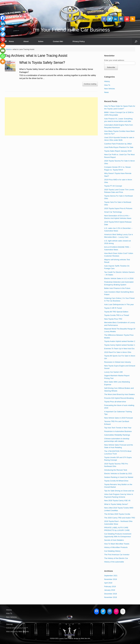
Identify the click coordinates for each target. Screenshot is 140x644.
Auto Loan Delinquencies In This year (119, 304)
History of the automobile (114, 562)
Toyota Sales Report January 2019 (118, 151)
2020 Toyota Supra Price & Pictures (118, 208)
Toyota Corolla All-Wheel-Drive (116, 481)
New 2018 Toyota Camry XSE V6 (117, 501)
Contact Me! (58, 41)
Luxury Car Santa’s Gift (113, 372)
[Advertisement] (51, 116)
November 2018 (111, 597)
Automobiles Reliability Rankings (117, 435)
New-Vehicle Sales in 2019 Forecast (118, 418)
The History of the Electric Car (116, 558)
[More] (3, 62)
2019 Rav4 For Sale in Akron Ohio (118, 352)
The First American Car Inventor (117, 555)
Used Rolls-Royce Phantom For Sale (119, 147)
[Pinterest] (3, 40)
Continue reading (90, 84)
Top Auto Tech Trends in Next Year (118, 428)
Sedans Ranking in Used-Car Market (119, 477)
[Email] (3, 51)
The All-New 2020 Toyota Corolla (117, 514)
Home (9, 41)
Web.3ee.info (24, 632)
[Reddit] (3, 45)
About (26, 41)
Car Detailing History (112, 551)
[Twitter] (3, 34)
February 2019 (110, 586)
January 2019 (110, 590)
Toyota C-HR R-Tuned (113, 308)
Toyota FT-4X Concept (113, 186)
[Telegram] (3, 29)
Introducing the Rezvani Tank (116, 470)
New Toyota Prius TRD (113, 319)
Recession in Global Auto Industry (118, 362)
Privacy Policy (79, 41)
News (106, 92)
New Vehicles (110, 89)
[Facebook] (3, 18)
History (107, 81)
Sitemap (9, 624)
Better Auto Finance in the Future (117, 288)
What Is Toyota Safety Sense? (42, 62)
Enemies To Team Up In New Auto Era (119, 349)
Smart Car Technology (113, 212)
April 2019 (108, 583)
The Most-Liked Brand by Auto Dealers (119, 394)
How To (107, 85)
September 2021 (111, 576)
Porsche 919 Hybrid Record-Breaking (119, 398)
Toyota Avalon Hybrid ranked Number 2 (120, 341)
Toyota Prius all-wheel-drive (115, 402)
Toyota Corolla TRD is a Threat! (117, 315)
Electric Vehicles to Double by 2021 (118, 474)
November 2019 (111, 579)
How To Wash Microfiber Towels (117, 544)
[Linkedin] (3, 23)
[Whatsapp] (3, 56)
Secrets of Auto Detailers (114, 540)
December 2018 (111, 594)
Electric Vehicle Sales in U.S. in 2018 (119, 278)
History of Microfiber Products (116, 547)
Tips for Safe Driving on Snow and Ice (119, 491)
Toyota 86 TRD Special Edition (116, 312)
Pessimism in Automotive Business (118, 431)
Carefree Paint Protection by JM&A (118, 144)
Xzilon (41, 41)
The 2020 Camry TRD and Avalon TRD (120, 518)
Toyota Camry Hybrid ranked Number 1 (120, 345)
